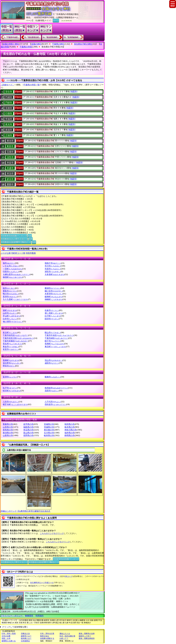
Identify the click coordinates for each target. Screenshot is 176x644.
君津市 (10, 297)
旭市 (9, 263)
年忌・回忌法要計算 (67, 636)
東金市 (11, 347)
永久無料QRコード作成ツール (42, 583)
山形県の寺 (8, 427)
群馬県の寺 (8, 430)
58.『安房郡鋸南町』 (72, 37)
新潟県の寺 (8, 433)
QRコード (68, 576)
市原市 (53, 269)
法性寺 (10, 157)
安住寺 (9, 92)
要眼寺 (10, 184)
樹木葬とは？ (26, 638)
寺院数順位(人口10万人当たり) (14, 239)
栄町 (10, 310)
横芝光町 (15, 404)
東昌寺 (10, 146)
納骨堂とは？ (26, 636)
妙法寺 (10, 179)
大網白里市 (16, 274)
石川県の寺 (49, 433)
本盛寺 (10, 168)
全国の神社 (36, 44)
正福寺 (9, 135)
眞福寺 (9, 130)
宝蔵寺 (10, 152)
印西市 (11, 272)
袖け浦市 (13, 321)
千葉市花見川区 (18, 338)
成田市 (52, 363)
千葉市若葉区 (16, 341)
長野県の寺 (28, 435)
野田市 (9, 366)
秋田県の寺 (70, 424)
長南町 (54, 344)
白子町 (53, 316)
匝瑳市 (52, 319)
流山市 (54, 360)
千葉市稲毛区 (16, 335)
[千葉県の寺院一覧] (32, 85)
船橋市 (53, 377)
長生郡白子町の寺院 (51, 47)
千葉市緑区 (56, 338)
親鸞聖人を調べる (9, 641)
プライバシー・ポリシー (12, 616)
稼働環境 (29, 616)
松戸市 (10, 388)
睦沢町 (12, 391)
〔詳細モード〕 (7, 85)
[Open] (18, 92)
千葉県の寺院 (26, 47)
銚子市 (53, 341)
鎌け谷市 (54, 291)
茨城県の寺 (49, 427)
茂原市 (52, 391)
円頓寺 (9, 103)
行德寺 (9, 113)
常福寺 (9, 119)
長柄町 (11, 360)
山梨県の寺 (8, 435)
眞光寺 (9, 124)
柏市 (9, 288)
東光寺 (10, 141)
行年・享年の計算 (47, 634)
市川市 (53, 266)
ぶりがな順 (6, 253)
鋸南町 (54, 297)
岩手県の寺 (28, 424)
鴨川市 (11, 294)
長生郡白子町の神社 (83, 44)
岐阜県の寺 (49, 435)
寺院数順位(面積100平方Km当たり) (16, 242)
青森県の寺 (8, 424)
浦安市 (53, 272)
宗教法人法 (25, 634)
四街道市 (55, 404)
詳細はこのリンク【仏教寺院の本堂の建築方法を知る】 (26, 511)
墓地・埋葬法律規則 (87, 638)
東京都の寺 (49, 430)
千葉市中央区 (59, 335)
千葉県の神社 (58, 44)
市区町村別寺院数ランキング (14, 236)
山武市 (10, 313)
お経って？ (64, 638)
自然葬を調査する (47, 638)
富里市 (11, 349)
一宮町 (12, 269)
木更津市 (54, 294)
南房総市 (56, 388)
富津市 (10, 377)
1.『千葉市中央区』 (12, 37)
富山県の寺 (28, 433)
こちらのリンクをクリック (52, 533)
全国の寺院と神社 (11, 44)
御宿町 (12, 277)
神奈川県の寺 (71, 430)
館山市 (53, 333)
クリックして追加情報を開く (15, 627)
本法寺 (10, 174)
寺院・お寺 (6, 638)
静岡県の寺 (70, 435)
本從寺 (10, 163)
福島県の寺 (28, 427)
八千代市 (53, 402)
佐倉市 (52, 310)
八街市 (11, 402)
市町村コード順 (18, 253)
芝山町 (12, 316)
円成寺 (9, 97)
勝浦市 (53, 288)
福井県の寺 (70, 433)
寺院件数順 (31, 253)
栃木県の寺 (70, 427)
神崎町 (54, 299)
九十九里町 (15, 299)
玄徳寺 (9, 108)
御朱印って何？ (85, 636)
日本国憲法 (25, 641)
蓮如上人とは (65, 634)
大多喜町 (55, 274)
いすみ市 (11, 266)
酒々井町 (54, 313)
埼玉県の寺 (28, 430)
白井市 (10, 319)
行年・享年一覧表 (9, 634)
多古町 (10, 333)
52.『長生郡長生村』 (33, 37)
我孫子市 (53, 263)
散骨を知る (45, 636)
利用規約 (40, 616)
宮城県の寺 (49, 424)
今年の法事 (6, 636)
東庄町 (55, 347)
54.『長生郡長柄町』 (51, 37)
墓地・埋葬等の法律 (87, 634)
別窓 (30, 236)
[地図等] (74, 91)
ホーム (56, 20)
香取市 (10, 291)
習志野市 (12, 363)
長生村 (12, 344)
